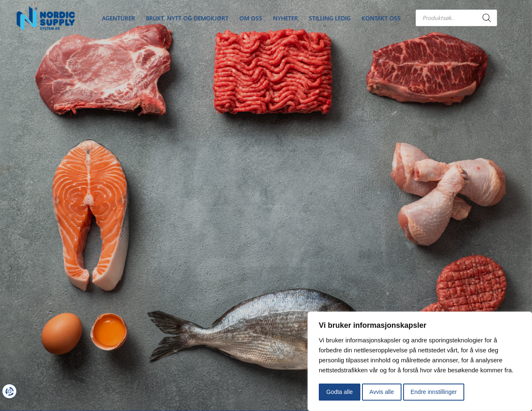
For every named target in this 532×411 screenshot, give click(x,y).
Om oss (251, 18)
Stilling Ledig (330, 18)
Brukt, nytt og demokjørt (187, 18)
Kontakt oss (381, 18)
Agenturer (118, 18)
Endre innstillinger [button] (434, 392)
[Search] (487, 18)
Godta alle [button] (340, 392)
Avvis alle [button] (382, 392)
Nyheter (286, 18)
